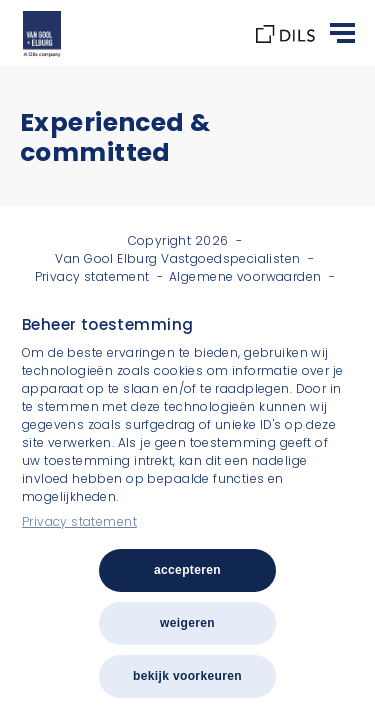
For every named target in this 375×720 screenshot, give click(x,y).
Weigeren (187, 623)
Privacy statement (79, 521)
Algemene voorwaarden (245, 276)
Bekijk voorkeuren (187, 676)
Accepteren (187, 570)
